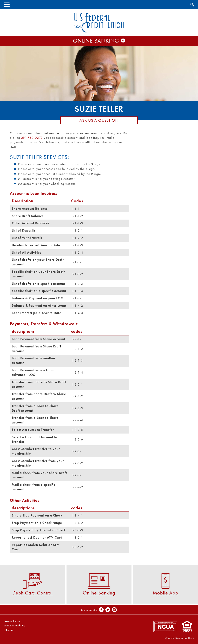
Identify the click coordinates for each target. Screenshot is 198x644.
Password (99, 52)
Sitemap (9, 630)
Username (99, 44)
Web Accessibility (14, 626)
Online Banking (99, 584)
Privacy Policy (12, 621)
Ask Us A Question (99, 120)
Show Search (192, 4)
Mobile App (166, 584)
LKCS (191, 638)
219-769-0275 (32, 138)
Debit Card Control (32, 584)
